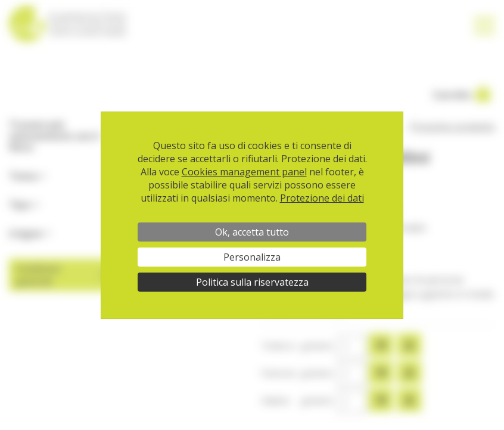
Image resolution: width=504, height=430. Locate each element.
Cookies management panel (244, 172)
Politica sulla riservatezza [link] (252, 282)
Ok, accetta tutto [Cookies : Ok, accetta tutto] (252, 232)
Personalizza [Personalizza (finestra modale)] (252, 257)
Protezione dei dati (322, 198)
